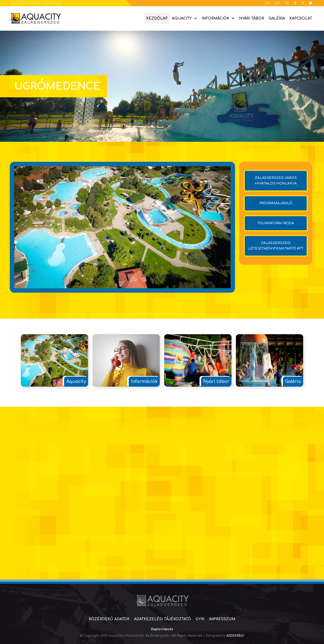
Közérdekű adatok (109, 619)
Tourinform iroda (276, 223)
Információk (215, 18)
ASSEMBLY (235, 636)
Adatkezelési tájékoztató (163, 619)
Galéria (277, 18)
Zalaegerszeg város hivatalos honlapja (276, 181)
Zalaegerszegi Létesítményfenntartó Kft (276, 246)
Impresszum (222, 619)
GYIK (200, 619)
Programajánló (276, 203)
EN (277, 3)
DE (287, 3)
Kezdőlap (157, 18)
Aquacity (182, 18)
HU (268, 3)
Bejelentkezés (162, 629)
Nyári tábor (252, 18)
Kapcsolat (301, 18)
